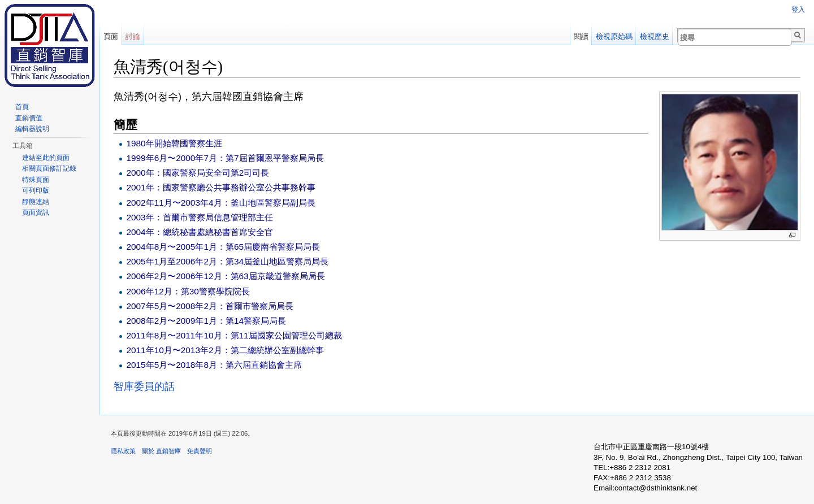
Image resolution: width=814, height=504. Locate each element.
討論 (133, 36)
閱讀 (581, 36)
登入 (798, 10)
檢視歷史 (655, 36)
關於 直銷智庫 (161, 451)
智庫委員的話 (144, 386)
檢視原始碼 (614, 36)
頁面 (111, 36)
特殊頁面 (36, 180)
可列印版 (36, 190)
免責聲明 (200, 451)
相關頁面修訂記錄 (49, 168)
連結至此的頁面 (46, 158)
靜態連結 (36, 202)
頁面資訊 (36, 212)
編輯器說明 (32, 129)
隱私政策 (123, 451)
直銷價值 (29, 118)
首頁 (22, 107)
